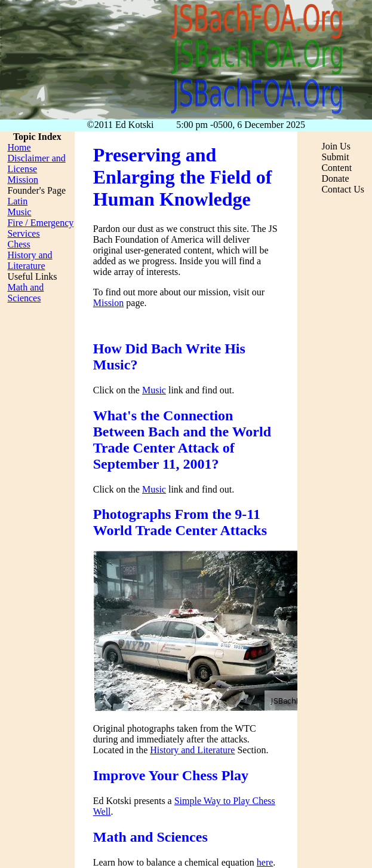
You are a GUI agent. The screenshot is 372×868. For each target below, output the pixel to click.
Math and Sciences (25, 293)
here (265, 862)
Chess (19, 244)
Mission (109, 303)
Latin (17, 201)
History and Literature (192, 750)
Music (154, 390)
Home (19, 147)
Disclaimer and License (36, 163)
